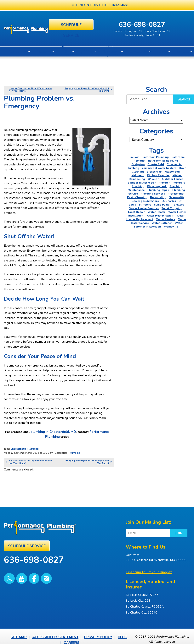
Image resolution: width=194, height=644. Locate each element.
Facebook (26, 571)
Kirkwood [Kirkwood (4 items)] (138, 174)
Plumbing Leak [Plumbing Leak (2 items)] (157, 185)
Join (169, 529)
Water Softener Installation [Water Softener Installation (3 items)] (158, 224)
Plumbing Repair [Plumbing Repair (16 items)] (158, 189)
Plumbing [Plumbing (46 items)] (138, 185)
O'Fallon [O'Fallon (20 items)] (154, 178)
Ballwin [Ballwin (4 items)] (134, 156)
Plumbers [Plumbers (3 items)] (179, 182)
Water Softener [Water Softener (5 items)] (162, 222)
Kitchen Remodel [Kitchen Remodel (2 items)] (158, 174)
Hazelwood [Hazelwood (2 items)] (172, 171)
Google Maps (35, 571)
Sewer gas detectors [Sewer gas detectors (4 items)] (145, 200)
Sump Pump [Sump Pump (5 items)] (162, 204)
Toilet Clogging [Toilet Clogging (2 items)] (172, 207)
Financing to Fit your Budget (149, 567)
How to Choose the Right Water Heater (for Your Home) (30, 89)
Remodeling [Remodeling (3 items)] (158, 196)
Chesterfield (18, 448)
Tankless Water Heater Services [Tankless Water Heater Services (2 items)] (157, 206)
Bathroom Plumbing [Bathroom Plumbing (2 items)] (156, 156)
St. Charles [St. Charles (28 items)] (169, 200)
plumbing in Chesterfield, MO (53, 432)
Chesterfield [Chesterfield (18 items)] (156, 163)
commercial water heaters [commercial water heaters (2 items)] (159, 167)
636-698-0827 (159, 24)
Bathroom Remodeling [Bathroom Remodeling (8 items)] (163, 160)
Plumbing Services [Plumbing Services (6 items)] (153, 193)
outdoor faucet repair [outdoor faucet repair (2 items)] (142, 182)
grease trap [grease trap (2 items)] (154, 171)
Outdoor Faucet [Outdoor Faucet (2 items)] (172, 178)
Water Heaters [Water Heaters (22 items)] (166, 218)
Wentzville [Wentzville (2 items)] (171, 226)
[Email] (150, 529)
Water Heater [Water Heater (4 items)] (157, 211)
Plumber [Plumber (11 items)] (164, 182)
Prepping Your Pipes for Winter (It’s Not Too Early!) (87, 89)
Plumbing (33, 448)
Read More (120, 5)
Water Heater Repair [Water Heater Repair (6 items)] (160, 215)
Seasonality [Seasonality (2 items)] (177, 196)
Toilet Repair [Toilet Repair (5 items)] (136, 211)
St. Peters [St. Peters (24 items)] (145, 204)
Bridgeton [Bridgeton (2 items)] (138, 163)
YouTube (17, 571)
